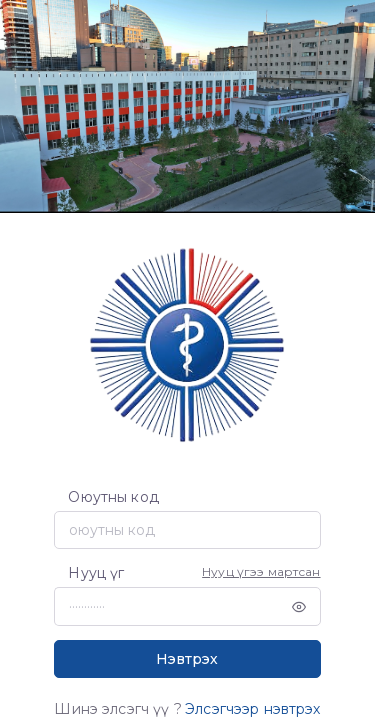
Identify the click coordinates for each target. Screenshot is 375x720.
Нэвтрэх (187, 659)
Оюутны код (113, 497)
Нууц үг (96, 573)
